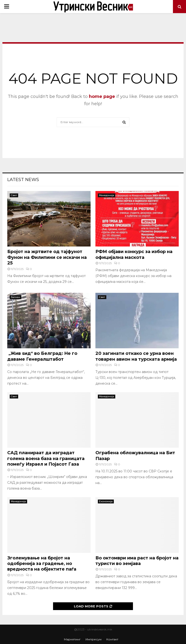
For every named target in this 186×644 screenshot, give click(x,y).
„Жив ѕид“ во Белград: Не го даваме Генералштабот (42, 356)
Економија (106, 501)
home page (102, 96)
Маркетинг (72, 639)
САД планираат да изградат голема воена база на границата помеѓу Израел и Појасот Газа (46, 458)
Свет (14, 195)
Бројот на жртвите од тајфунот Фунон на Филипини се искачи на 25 (47, 257)
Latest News (23, 180)
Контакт (112, 639)
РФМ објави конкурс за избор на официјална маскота (134, 254)
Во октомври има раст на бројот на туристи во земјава (137, 561)
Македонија (107, 195)
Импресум (93, 639)
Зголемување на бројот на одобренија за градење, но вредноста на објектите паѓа (42, 564)
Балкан (15, 297)
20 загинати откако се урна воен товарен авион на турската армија (136, 356)
